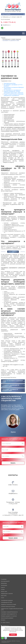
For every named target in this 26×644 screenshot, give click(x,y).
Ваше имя (6, 526)
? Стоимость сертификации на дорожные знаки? (11, 386)
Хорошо (13, 635)
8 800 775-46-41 (13, 485)
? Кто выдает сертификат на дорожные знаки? (10, 390)
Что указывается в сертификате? (12, 90)
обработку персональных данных (15, 460)
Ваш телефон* (7, 532)
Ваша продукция (6, 444)
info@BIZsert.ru (6, 25)
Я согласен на (12, 460)
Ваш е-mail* (5, 450)
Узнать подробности (13, 252)
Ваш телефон (6, 456)
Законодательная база (10, 83)
